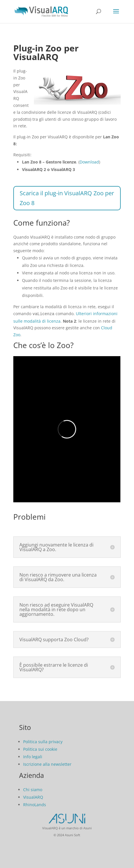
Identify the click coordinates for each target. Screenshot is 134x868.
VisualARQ (33, 797)
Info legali (33, 756)
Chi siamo (33, 789)
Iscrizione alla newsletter (47, 764)
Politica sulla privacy (43, 741)
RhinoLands (35, 804)
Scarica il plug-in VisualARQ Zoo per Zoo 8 (67, 198)
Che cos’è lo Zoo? (43, 345)
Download (89, 162)
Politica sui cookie (40, 749)
